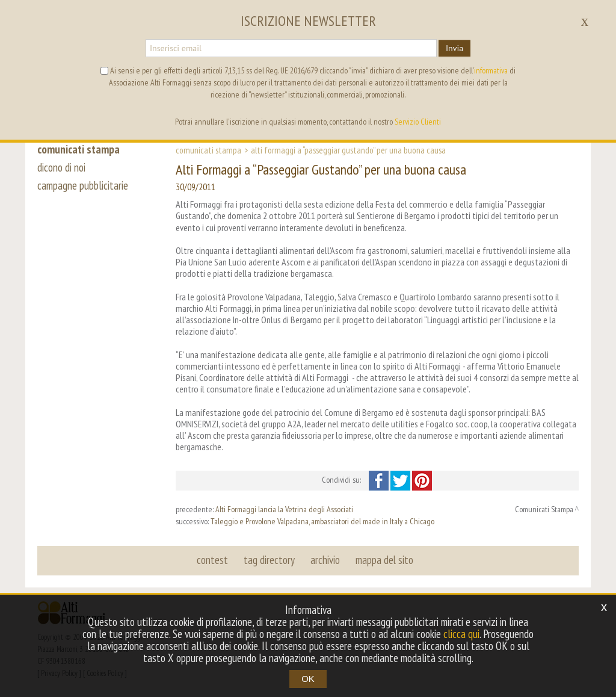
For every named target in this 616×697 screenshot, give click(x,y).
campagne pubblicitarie (83, 185)
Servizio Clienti (418, 122)
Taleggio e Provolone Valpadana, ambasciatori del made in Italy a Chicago (322, 521)
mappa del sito (384, 560)
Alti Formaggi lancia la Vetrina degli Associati (284, 509)
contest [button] (212, 560)
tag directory (269, 560)
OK (308, 679)
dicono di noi (61, 167)
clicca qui (461, 634)
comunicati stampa (79, 149)
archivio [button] (325, 560)
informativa (491, 70)
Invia (454, 48)
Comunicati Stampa (208, 150)
